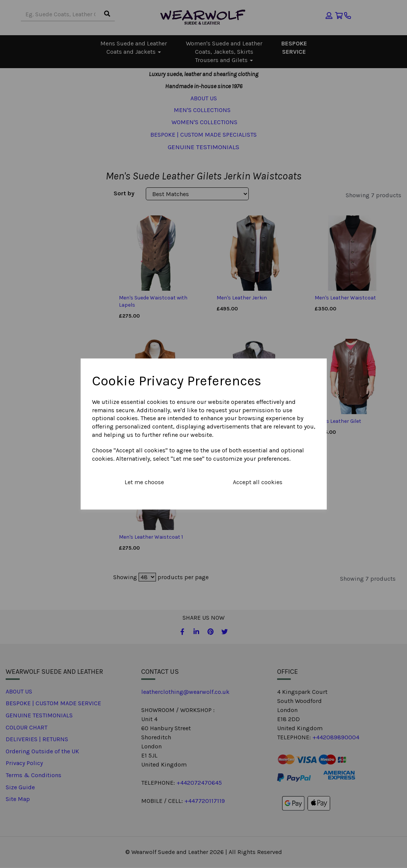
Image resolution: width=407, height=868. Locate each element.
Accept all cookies (258, 482)
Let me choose (144, 482)
